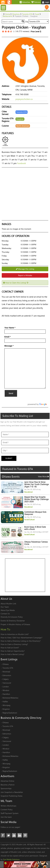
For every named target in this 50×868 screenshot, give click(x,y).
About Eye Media (8, 610)
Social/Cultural (29, 520)
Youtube (14, 835)
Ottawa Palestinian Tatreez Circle (36, 543)
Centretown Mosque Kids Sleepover (35, 513)
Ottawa (6, 664)
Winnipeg (6, 705)
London (6, 687)
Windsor (6, 690)
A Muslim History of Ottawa (19, 624)
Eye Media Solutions (11, 859)
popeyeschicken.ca (24, 99)
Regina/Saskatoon (10, 713)
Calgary (6, 679)
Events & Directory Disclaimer (13, 621)
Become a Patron (8, 785)
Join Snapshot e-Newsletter (12, 792)
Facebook (21, 163)
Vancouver (7, 683)
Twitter (8, 835)
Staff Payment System (10, 813)
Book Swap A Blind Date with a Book (35, 528)
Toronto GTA (8, 668)
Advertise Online (7, 781)
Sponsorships (6, 788)
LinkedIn (20, 835)
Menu (4, 8)
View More (43, 476)
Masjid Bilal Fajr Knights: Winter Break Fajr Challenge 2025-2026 (36, 499)
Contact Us (5, 614)
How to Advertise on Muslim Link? (15, 634)
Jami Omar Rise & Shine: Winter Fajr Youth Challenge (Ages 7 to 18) (37, 484)
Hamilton (6, 694)
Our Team (5, 607)
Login (46, 2)
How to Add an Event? (10, 648)
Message (9, 346)
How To (5, 629)
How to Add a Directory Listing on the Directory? (21, 641)
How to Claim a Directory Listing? (14, 644)
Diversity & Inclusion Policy (12, 617)
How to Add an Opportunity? (13, 651)
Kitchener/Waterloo (10, 698)
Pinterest (25, 835)
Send (11, 393)
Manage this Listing (25, 269)
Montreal (6, 672)
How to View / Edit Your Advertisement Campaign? (21, 638)
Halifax (5, 701)
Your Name (10, 328)
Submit (9, 458)
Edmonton (7, 675)
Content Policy (7, 809)
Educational (28, 492)
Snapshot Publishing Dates (12, 796)
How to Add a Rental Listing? (12, 654)
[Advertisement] (25, 575)
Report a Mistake (25, 275)
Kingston (6, 709)
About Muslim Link (8, 604)
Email (8, 337)
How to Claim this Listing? (16, 283)
